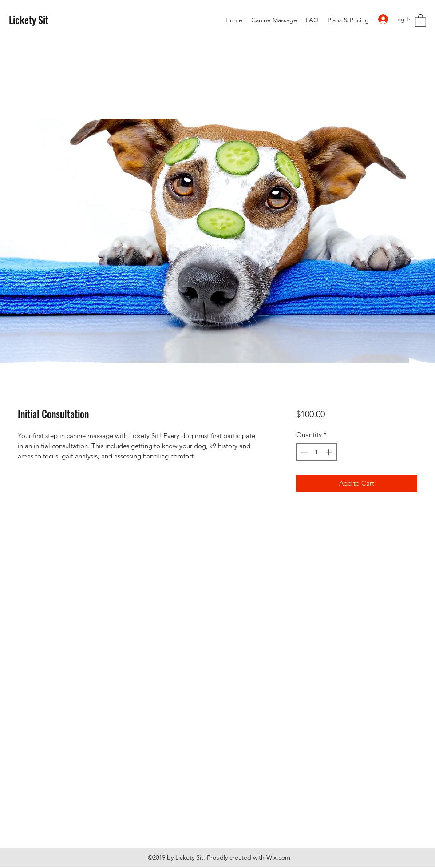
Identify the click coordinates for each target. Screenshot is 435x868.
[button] (421, 20)
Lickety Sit (29, 20)
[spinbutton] (316, 452)
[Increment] (330, 452)
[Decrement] (303, 452)
